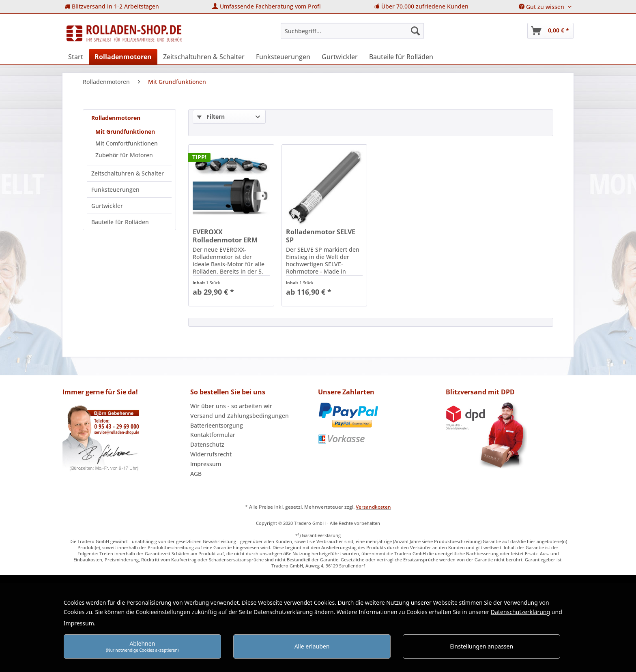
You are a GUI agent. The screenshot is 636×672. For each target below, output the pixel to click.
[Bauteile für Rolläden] (401, 57)
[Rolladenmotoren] (123, 57)
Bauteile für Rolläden (120, 222)
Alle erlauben (312, 646)
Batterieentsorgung (217, 425)
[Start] (76, 57)
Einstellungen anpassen (481, 646)
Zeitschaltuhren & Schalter (128, 173)
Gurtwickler (107, 206)
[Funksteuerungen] (283, 57)
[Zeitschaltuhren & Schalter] (204, 57)
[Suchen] (415, 31)
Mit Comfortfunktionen (127, 143)
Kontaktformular (213, 435)
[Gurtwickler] (340, 57)
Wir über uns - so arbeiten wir (231, 406)
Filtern (211, 117)
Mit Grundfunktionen (125, 132)
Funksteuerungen (115, 189)
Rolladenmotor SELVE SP (321, 236)
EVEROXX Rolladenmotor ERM (225, 236)
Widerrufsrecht (211, 454)
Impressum (206, 464)
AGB (196, 474)
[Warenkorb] (550, 31)
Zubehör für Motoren (124, 155)
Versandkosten (373, 507)
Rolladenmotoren (116, 118)
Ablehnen (142, 646)
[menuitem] (112, 7)
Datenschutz (207, 444)
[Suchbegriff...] (352, 31)
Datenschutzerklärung (520, 612)
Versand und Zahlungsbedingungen (240, 416)
